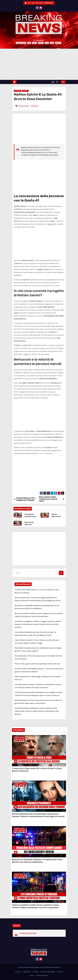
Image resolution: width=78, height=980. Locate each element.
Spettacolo (27, 972)
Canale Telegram (42, 975)
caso (52, 43)
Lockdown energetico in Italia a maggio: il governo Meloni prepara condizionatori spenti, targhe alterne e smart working (38, 624)
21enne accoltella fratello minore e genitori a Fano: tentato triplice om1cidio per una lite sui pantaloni (36, 906)
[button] (58, 82)
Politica (25, 91)
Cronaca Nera (19, 874)
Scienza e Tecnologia (48, 972)
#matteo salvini (23, 106)
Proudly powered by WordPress (28, 967)
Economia (18, 91)
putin (47, 43)
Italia (29, 43)
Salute (24, 783)
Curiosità (60, 972)
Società (35, 972)
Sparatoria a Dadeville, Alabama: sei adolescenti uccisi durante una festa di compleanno (37, 861)
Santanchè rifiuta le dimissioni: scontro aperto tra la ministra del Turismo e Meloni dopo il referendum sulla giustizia (37, 711)
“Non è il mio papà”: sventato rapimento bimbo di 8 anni (37, 664)
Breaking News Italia (28, 933)
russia (35, 43)
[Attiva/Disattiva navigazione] (53, 82)
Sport (32, 975)
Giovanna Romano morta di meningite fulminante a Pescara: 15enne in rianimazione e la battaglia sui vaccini (38, 815)
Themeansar (56, 967)
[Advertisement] (39, 64)
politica (41, 43)
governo (58, 43)
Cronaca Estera (19, 738)
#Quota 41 (34, 106)
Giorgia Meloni (21, 43)
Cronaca (17, 783)
